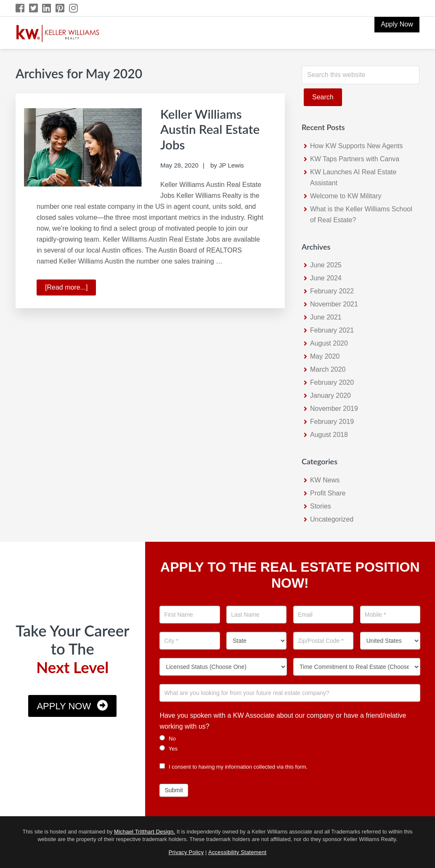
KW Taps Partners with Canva (355, 159)
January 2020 (330, 395)
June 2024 (326, 278)
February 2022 (332, 291)
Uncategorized (332, 519)
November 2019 (334, 409)
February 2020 (332, 382)
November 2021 (334, 304)
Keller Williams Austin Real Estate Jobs (211, 129)
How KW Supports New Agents (357, 146)
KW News (325, 480)
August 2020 (329, 343)
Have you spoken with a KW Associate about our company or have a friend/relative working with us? (283, 721)
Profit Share (328, 493)
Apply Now (64, 706)
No (167, 738)
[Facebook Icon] (20, 8)
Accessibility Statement (237, 852)
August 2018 (329, 435)
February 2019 (332, 422)
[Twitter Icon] (34, 8)
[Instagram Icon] (74, 8)
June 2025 (326, 265)
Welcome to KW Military (346, 196)
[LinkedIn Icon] (47, 8)
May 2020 (325, 356)
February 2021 (332, 330)
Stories (321, 506)
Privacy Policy (186, 852)
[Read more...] (70, 288)
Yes (168, 748)
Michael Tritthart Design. (145, 832)
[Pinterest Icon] (60, 8)
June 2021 (326, 317)
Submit (174, 790)
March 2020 (328, 369)
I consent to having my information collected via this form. (233, 767)
